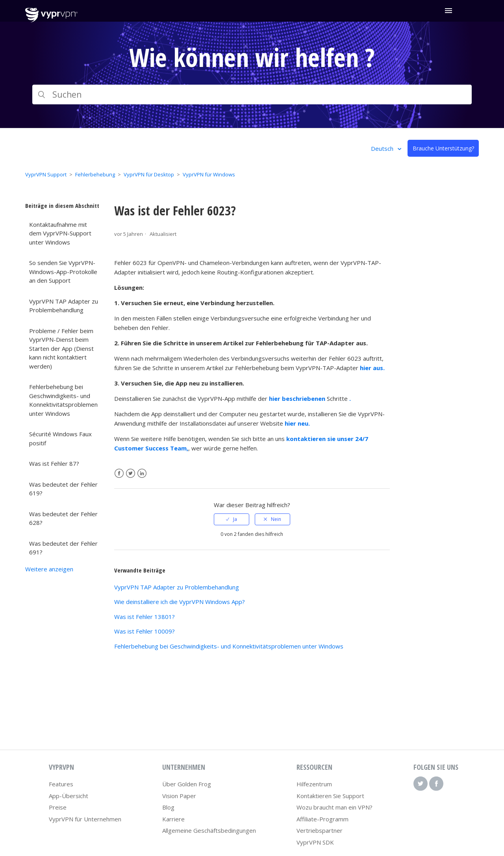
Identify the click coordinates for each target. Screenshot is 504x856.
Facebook (119, 473)
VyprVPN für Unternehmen (85, 819)
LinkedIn (142, 473)
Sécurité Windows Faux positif (60, 438)
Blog (168, 807)
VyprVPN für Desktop (149, 174)
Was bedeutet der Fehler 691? (63, 548)
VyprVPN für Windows (209, 174)
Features (61, 784)
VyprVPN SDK (315, 842)
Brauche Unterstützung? (443, 148)
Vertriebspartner (320, 830)
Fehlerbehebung (95, 174)
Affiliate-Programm (322, 819)
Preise (58, 807)
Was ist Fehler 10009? (145, 631)
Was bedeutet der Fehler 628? (63, 518)
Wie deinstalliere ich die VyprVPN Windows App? (180, 602)
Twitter (131, 473)
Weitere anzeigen (49, 569)
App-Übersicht (69, 796)
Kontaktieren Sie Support (330, 796)
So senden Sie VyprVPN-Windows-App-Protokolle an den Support (63, 271)
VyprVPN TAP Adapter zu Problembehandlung (64, 306)
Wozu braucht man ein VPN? (334, 807)
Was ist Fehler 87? (54, 463)
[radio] (232, 519)
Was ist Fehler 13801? (145, 617)
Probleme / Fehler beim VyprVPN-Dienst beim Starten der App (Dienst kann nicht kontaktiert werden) (61, 348)
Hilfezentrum (314, 784)
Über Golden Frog (187, 784)
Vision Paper (179, 796)
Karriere (173, 819)
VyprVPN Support (46, 174)
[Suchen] (252, 94)
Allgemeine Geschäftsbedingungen (209, 830)
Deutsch (383, 148)
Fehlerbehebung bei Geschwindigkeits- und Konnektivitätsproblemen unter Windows (63, 400)
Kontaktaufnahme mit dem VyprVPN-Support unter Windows (60, 233)
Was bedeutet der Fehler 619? (63, 489)
